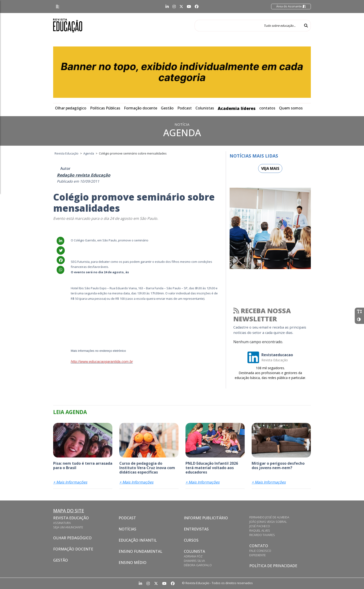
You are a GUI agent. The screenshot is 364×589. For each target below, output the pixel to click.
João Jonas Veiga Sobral (268, 522)
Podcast (185, 108)
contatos (267, 108)
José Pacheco (260, 526)
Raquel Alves (260, 530)
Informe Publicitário (206, 518)
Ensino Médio (133, 563)
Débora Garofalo (198, 565)
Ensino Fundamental (140, 551)
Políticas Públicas (105, 108)
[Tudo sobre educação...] (248, 26)
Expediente (258, 555)
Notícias (127, 529)
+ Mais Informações (70, 482)
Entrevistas (196, 529)
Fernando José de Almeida (269, 517)
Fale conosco (260, 551)
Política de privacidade (273, 566)
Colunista (194, 551)
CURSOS (191, 540)
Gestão (167, 108)
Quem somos (291, 108)
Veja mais (270, 168)
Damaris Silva (194, 561)
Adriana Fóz (193, 556)
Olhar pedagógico (71, 108)
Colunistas (205, 108)
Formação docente (141, 108)
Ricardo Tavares (262, 535)
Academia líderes (237, 108)
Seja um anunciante (68, 527)
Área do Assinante (291, 6)
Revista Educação (71, 518)
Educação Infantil (138, 540)
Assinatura (62, 523)
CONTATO (259, 546)
